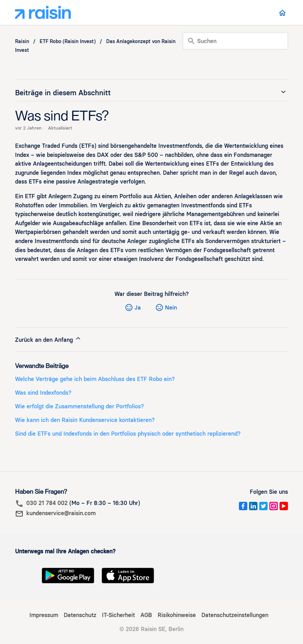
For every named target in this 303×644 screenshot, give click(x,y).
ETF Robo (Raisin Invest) (68, 41)
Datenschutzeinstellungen (235, 615)
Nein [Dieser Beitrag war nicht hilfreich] (171, 308)
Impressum (44, 615)
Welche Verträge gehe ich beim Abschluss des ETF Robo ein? (95, 379)
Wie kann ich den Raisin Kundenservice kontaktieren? (85, 420)
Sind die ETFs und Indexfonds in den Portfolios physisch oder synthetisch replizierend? (128, 434)
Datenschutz (80, 615)
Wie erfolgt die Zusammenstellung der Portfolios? (80, 406)
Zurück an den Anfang (48, 339)
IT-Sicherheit (118, 615)
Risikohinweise (177, 615)
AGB (146, 615)
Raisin (22, 41)
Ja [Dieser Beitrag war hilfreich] (138, 308)
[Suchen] (235, 41)
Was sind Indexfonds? (43, 393)
